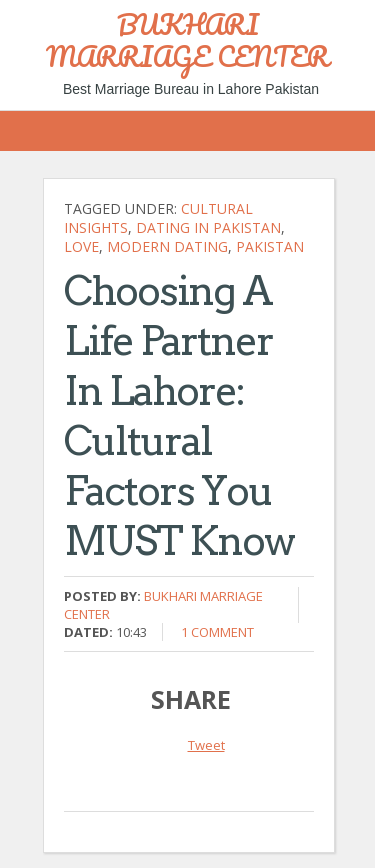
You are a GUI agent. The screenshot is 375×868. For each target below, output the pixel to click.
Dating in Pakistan (208, 227)
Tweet (206, 745)
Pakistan (270, 246)
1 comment (217, 632)
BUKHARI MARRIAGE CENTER (187, 40)
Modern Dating (167, 246)
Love (81, 246)
